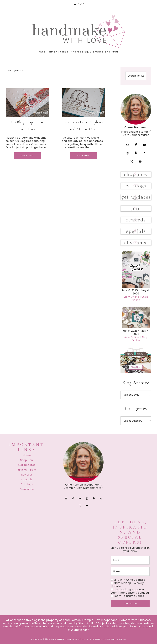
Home (27, 455)
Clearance (27, 489)
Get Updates (27, 465)
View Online (131, 297)
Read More (28, 156)
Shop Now (27, 460)
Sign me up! (130, 604)
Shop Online (140, 298)
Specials (27, 479)
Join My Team (27, 470)
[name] (130, 571)
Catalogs (27, 484)
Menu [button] (81, 4)
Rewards (27, 475)
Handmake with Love (78, 31)
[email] (130, 560)
